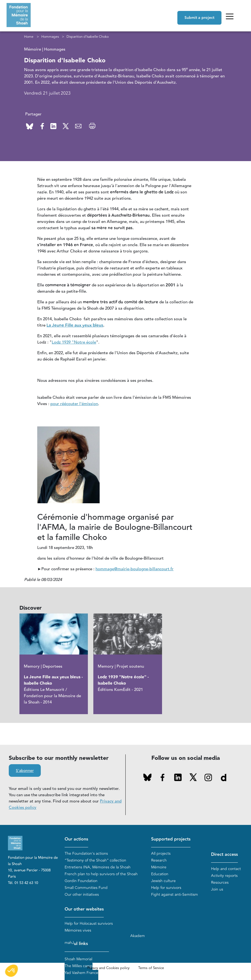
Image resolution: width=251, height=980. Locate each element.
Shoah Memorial (78, 959)
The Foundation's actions (86, 853)
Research (159, 860)
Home (29, 37)
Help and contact (226, 869)
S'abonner (25, 771)
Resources (220, 882)
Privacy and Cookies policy (108, 968)
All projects (161, 853)
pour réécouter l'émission (74, 404)
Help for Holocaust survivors (89, 924)
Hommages (50, 37)
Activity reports (224, 876)
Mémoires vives (78, 930)
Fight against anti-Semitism (174, 895)
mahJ (69, 943)
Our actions (76, 839)
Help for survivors (166, 888)
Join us (217, 889)
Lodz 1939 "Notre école (74, 342)
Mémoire (159, 867)
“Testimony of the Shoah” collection (95, 860)
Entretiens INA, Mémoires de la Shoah (98, 867)
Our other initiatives (82, 895)
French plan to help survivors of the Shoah (101, 874)
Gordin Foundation (81, 881)
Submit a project (199, 18)
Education (160, 874)
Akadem (138, 936)
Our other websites (84, 909)
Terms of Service (151, 968)
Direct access (224, 855)
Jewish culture (163, 881)
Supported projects (171, 839)
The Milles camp (79, 966)
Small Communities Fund (86, 888)
